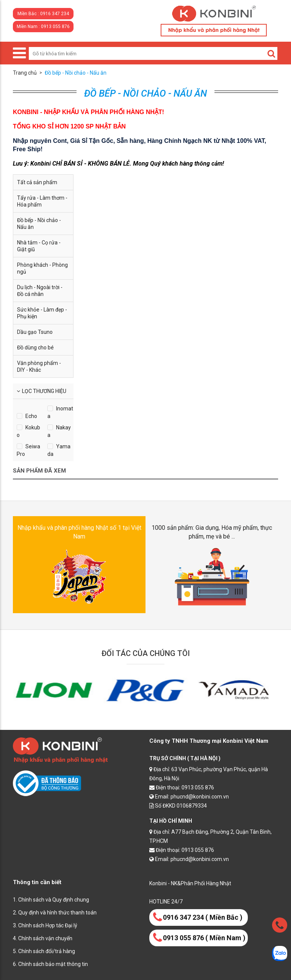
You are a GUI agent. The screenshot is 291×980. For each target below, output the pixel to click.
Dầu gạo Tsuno (35, 332)
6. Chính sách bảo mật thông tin (50, 964)
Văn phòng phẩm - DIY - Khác (39, 366)
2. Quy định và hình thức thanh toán (55, 913)
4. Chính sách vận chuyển (43, 938)
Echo (31, 416)
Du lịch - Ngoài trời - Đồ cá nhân (40, 291)
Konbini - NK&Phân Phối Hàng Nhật (190, 883)
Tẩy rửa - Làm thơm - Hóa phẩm (42, 201)
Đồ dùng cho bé (35, 348)
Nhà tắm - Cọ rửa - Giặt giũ (39, 246)
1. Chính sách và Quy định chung (51, 900)
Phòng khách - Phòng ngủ (42, 268)
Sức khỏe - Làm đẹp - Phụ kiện (42, 313)
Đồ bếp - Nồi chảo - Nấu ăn (39, 224)
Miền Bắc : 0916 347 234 (43, 14)
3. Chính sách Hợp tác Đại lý (45, 925)
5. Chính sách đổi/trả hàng (44, 951)
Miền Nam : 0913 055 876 (43, 27)
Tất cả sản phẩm (37, 182)
